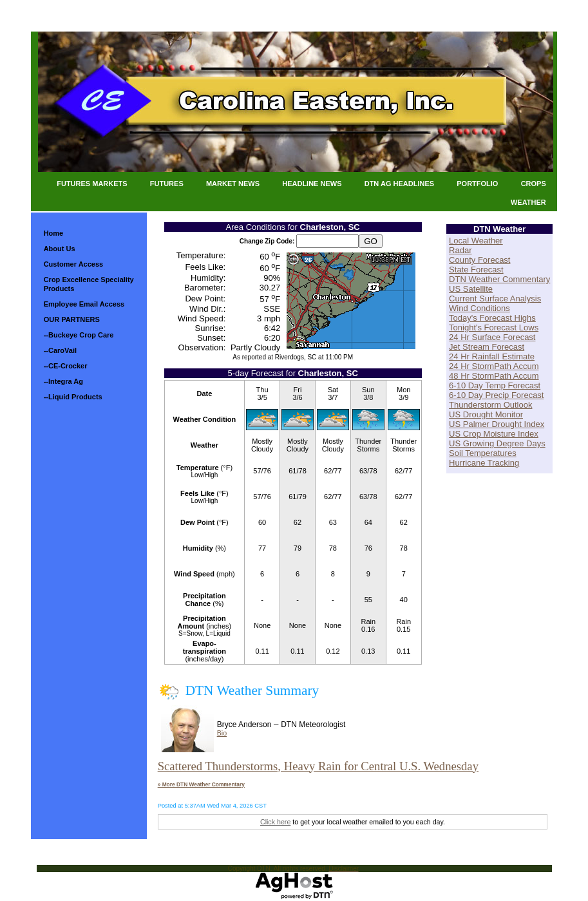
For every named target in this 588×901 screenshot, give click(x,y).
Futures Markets (92, 184)
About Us (60, 249)
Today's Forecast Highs (492, 318)
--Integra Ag (63, 381)
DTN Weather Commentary (499, 279)
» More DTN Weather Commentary (201, 784)
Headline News (312, 184)
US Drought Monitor (486, 414)
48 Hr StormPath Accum (494, 376)
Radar (460, 250)
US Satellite (471, 289)
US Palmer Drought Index (497, 424)
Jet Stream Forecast (487, 347)
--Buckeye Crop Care (79, 335)
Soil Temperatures (483, 453)
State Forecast (476, 270)
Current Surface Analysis (495, 299)
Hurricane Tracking (484, 463)
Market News (233, 184)
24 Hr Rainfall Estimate (492, 356)
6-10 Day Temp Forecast (495, 385)
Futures (167, 184)
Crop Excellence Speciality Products (89, 284)
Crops (534, 184)
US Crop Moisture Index (494, 434)
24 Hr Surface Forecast (492, 337)
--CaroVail (60, 350)
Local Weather (476, 241)
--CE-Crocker (66, 366)
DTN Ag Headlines (399, 184)
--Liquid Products (73, 397)
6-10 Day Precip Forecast (496, 395)
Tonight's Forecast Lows (494, 327)
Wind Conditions (479, 308)
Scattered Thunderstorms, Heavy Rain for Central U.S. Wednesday (318, 766)
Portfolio (477, 184)
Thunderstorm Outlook (490, 405)
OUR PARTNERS (72, 319)
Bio (222, 733)
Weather (528, 202)
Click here (275, 822)
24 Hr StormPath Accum (494, 366)
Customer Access (74, 264)
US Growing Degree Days (497, 443)
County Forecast (479, 260)
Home (54, 233)
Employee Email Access (84, 304)
